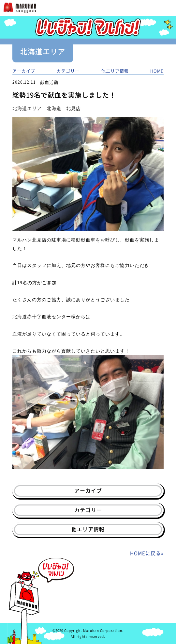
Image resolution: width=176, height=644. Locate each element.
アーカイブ (24, 71)
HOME (157, 71)
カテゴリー (68, 71)
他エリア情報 (115, 71)
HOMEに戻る (146, 553)
